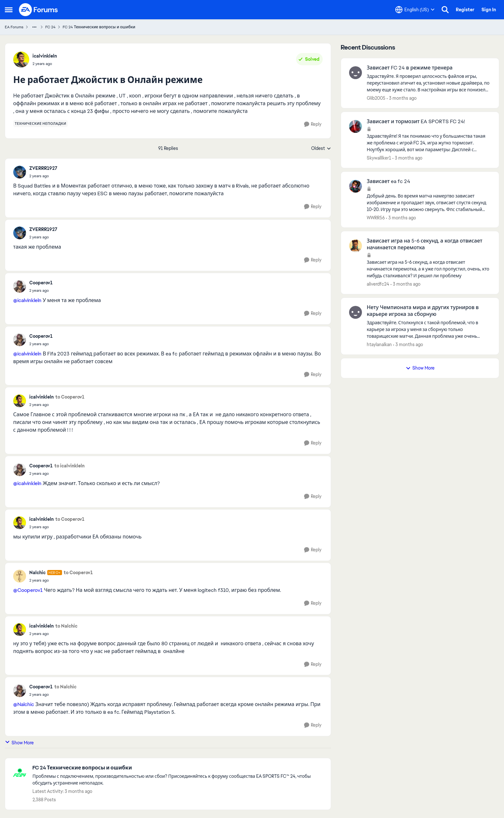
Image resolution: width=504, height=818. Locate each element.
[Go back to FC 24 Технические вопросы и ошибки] (178, 768)
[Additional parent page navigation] (34, 27)
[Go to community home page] (39, 10)
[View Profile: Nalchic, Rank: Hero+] (20, 576)
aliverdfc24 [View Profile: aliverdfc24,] (378, 284)
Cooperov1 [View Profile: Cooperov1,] (41, 283)
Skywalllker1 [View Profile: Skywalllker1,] (379, 158)
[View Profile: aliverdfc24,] (355, 246)
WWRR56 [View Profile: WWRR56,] (376, 217)
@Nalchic (24, 704)
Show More (19, 743)
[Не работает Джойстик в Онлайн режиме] (43, 176)
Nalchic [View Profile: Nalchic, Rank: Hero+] (37, 573)
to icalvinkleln (69, 466)
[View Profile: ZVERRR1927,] (20, 172)
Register (465, 10)
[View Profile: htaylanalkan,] (355, 312)
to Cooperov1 (70, 397)
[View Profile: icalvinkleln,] (21, 60)
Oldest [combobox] (321, 149)
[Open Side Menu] (9, 10)
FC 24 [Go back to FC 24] (50, 27)
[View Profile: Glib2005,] (355, 73)
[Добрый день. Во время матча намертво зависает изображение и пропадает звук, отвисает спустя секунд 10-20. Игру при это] (429, 202)
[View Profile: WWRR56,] (355, 186)
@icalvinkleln (27, 300)
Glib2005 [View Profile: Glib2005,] (376, 98)
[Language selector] (415, 10)
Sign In (489, 10)
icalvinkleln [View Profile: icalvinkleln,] (45, 56)
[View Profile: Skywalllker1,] (355, 126)
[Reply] (313, 124)
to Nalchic (66, 626)
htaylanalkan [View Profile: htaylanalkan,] (379, 345)
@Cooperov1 (28, 590)
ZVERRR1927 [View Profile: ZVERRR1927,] (43, 168)
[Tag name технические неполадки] (40, 124)
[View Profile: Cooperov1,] (20, 286)
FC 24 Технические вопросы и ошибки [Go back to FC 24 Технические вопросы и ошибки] (99, 27)
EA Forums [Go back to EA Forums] (14, 27)
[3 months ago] (402, 98)
